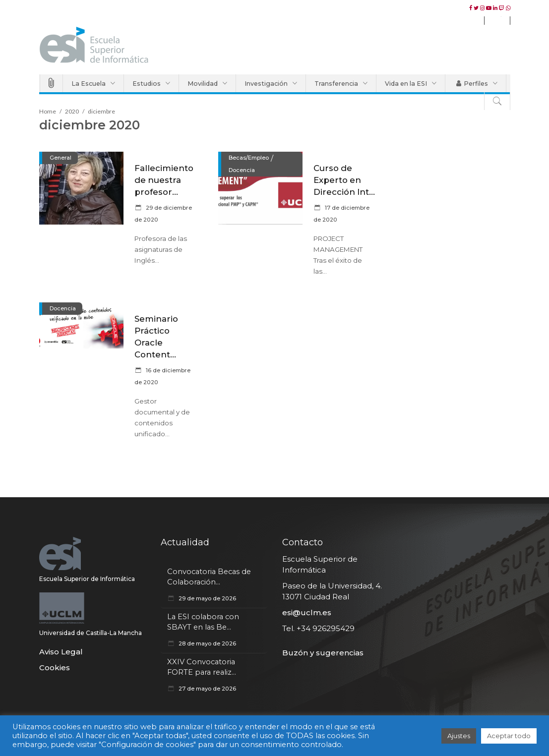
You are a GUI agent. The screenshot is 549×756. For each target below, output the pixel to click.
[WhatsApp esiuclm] (508, 8)
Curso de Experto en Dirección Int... (344, 180)
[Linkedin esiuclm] (496, 8)
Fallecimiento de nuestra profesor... (164, 180)
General (61, 158)
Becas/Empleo (249, 158)
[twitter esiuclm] (477, 8)
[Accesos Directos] (51, 83)
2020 (72, 111)
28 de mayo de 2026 (207, 643)
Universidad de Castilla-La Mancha (91, 633)
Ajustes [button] (459, 736)
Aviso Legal (61, 652)
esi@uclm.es (307, 612)
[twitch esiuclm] (502, 8)
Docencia (242, 170)
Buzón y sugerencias (323, 653)
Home (48, 111)
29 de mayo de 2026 (207, 598)
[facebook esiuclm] (471, 8)
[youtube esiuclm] (489, 8)
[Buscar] (497, 101)
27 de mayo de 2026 (207, 689)
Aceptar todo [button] (509, 736)
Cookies (55, 668)
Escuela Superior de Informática (87, 579)
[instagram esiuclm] (483, 8)
